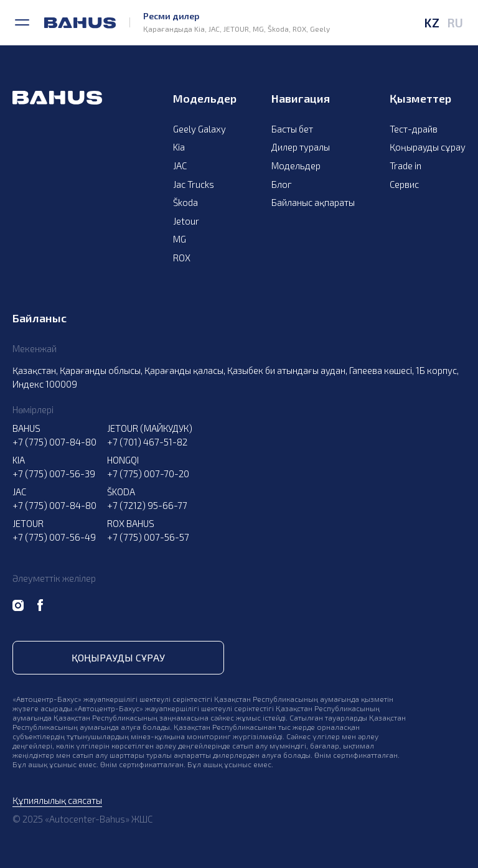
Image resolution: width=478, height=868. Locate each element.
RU (455, 22)
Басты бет (292, 129)
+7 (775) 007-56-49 (54, 537)
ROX (182, 258)
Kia (179, 147)
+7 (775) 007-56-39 (54, 474)
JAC (180, 166)
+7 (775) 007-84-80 (54, 442)
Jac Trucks (194, 184)
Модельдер (296, 166)
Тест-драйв (414, 129)
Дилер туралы (301, 147)
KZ (432, 22)
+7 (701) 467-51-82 (147, 442)
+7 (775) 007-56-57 (148, 537)
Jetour (186, 221)
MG (180, 239)
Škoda (185, 202)
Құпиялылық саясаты (57, 800)
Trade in (405, 166)
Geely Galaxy (199, 129)
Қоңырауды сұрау (428, 147)
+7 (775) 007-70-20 (148, 474)
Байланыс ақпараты (313, 202)
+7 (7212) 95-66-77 (147, 505)
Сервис (404, 184)
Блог (282, 184)
